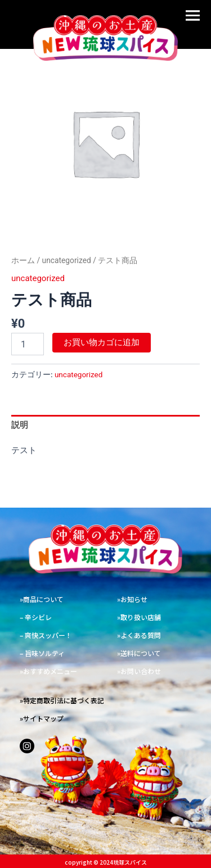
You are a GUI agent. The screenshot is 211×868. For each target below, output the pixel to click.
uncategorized (67, 260)
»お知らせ (132, 599)
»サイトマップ (42, 718)
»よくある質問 (139, 635)
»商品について (42, 599)
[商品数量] (28, 344)
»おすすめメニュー (48, 671)
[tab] (105, 426)
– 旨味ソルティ (42, 653)
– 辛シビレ (36, 617)
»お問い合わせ (139, 671)
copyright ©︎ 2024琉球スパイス (106, 862)
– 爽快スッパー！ (46, 635)
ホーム (23, 260)
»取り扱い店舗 (139, 617)
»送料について (139, 653)
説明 (20, 425)
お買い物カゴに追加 (102, 342)
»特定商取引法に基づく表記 (62, 700)
